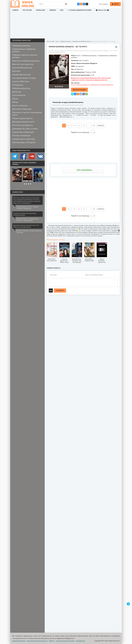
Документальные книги (23, 122)
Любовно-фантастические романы (25, 56)
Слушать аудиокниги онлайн (65, 641)
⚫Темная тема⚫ (102, 10)
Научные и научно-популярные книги (27, 114)
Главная (15, 10)
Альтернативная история (24, 78)
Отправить (60, 290)
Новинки (53, 10)
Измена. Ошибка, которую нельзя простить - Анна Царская (27, 220)
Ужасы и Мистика (21, 81)
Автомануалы (80, 641)
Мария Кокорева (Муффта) (87, 63)
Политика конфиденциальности (37, 641)
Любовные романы (89, 55)
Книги (78, 55)
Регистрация (103, 4)
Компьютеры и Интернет (24, 142)
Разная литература (21, 135)
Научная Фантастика (22, 68)
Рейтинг (52, 641)
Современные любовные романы (24, 50)
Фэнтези (16, 71)
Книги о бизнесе (20, 105)
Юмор (15, 102)
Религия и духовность (23, 125)
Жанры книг (41, 10)
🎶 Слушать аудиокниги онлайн (80, 10)
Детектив (17, 92)
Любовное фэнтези (21, 88)
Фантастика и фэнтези (23, 64)
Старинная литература (23, 132)
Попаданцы (18, 85)
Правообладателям (19, 641)
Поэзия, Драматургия (22, 118)
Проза (15, 99)
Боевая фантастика (21, 74)
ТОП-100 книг (27, 10)
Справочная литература (24, 139)
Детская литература (22, 109)
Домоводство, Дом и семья (25, 128)
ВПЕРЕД (101, 126)
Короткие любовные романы (26, 61)
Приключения (19, 95)
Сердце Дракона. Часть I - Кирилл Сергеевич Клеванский (27, 208)
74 (94, 126)
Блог (62, 10)
